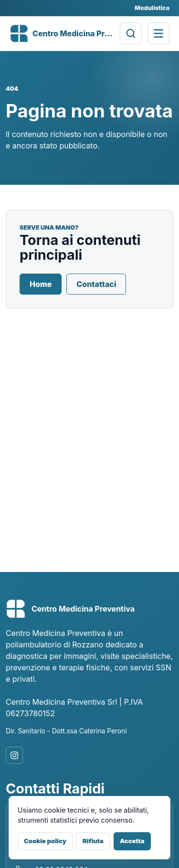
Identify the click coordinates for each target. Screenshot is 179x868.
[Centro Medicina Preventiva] (62, 33)
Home (41, 284)
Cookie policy (45, 841)
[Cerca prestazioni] (131, 33)
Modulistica (152, 8)
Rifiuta (93, 841)
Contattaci (96, 284)
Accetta (132, 841)
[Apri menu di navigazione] (158, 33)
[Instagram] (14, 755)
